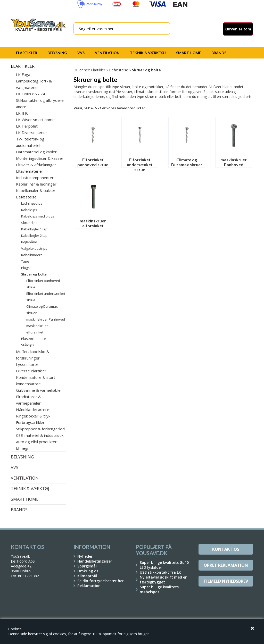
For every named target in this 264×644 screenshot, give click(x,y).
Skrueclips (29, 223)
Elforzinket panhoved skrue (43, 284)
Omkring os (88, 571)
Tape (25, 261)
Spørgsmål (87, 566)
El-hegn (23, 448)
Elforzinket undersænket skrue (46, 297)
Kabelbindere (32, 255)
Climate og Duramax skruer (42, 310)
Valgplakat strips (34, 248)
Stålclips (28, 345)
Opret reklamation (226, 565)
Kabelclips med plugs (38, 216)
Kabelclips (29, 210)
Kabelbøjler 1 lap (34, 229)
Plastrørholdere (34, 339)
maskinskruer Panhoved (46, 319)
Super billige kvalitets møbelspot (159, 589)
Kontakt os (226, 549)
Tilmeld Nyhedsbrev (226, 581)
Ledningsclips (32, 203)
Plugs (25, 268)
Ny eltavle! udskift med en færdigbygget (164, 580)
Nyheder (85, 556)
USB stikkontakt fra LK (160, 572)
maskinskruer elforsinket (37, 329)
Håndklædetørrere (33, 409)
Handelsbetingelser (95, 561)
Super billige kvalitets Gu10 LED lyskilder (164, 565)
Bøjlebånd (29, 242)
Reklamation (89, 586)
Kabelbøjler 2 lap (34, 236)
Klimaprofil (87, 576)
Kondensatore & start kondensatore (36, 380)
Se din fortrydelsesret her (101, 581)
